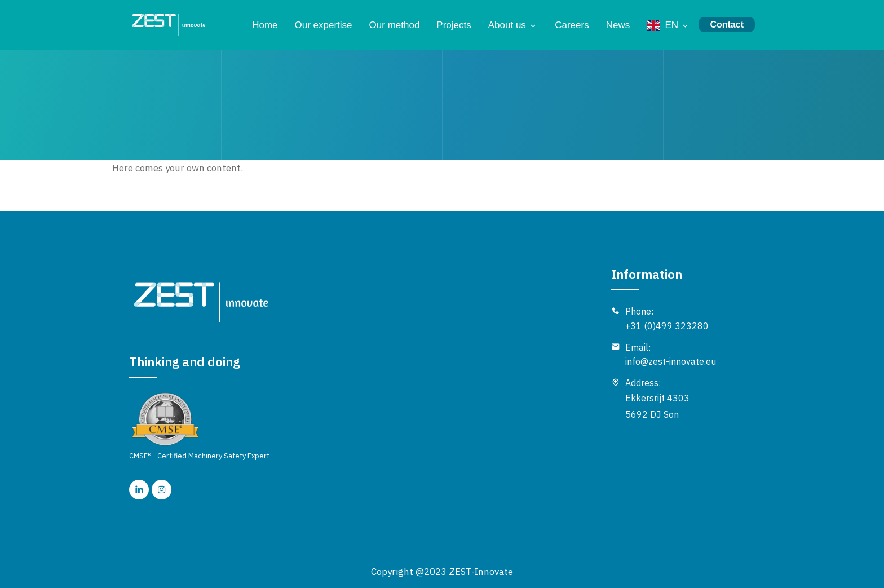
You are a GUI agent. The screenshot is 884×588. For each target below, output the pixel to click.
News (618, 25)
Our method (395, 25)
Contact (727, 25)
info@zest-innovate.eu (671, 361)
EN (671, 25)
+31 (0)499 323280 (667, 326)
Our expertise (324, 25)
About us (507, 25)
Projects (454, 25)
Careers (572, 25)
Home (265, 25)
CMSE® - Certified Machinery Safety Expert (199, 426)
